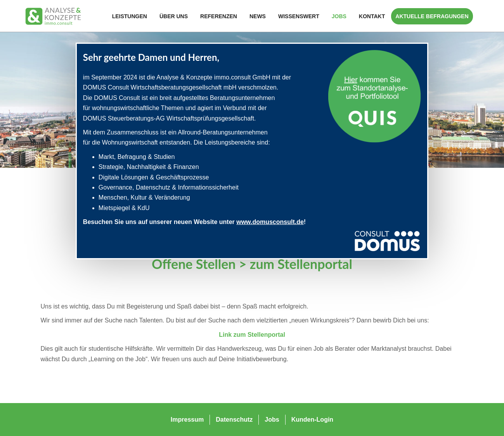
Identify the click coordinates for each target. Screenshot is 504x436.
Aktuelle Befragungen (432, 16)
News (258, 16)
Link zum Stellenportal (252, 335)
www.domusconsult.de (270, 222)
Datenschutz (234, 420)
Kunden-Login (312, 420)
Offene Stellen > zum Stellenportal (252, 264)
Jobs (339, 16)
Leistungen (130, 16)
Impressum (187, 420)
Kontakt (372, 16)
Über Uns (174, 16)
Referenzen (219, 16)
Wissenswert (299, 16)
